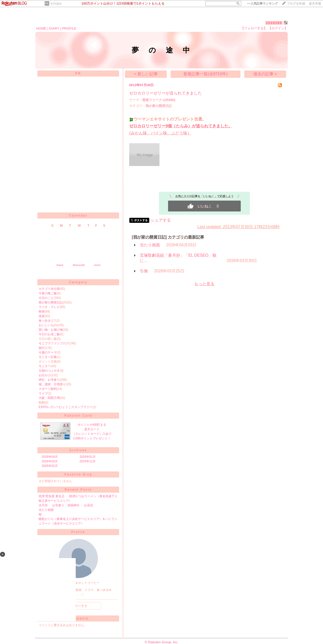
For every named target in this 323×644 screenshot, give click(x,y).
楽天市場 (315, 4)
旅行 (42, 348)
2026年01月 (88, 457)
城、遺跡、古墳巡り (52, 384)
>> (262, 4)
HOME (41, 28)
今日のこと (46, 298)
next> (98, 265)
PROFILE (69, 28)
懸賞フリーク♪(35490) (159, 100)
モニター (45, 366)
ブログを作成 (296, 4)
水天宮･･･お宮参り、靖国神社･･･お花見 (66, 505)
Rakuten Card (78, 416)
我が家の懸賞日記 (51, 302)
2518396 (274, 23)
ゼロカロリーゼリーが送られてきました (166, 93)
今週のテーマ (48, 352)
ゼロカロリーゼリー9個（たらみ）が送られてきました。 (181, 126)
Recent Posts (78, 490)
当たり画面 (46, 510)
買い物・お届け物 (51, 330)
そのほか (56, 4)
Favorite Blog (78, 474)
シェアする (161, 220)
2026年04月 (50, 457)
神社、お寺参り (49, 380)
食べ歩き (45, 321)
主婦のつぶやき (49, 371)
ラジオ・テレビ (49, 307)
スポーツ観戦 (48, 389)
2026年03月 (50, 461)
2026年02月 (50, 466)
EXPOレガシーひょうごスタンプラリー (65, 407)
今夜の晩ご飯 (48, 293)
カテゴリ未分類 (49, 289)
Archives (78, 450)
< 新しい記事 (146, 74)
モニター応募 (48, 357)
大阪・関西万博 (49, 398)
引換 (144, 271)
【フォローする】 (254, 28)
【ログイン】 (278, 28)
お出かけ (45, 375)
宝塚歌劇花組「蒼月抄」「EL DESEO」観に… (178, 258)
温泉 (42, 316)
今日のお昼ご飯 (49, 334)
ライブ (43, 393)
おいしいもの (48, 325)
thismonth (79, 265)
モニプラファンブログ (54, 343)
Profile (78, 532)
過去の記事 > (265, 74)
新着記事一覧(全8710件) (205, 74)
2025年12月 (88, 461)
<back (60, 265)
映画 (42, 312)
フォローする (78, 606)
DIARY (54, 28)
